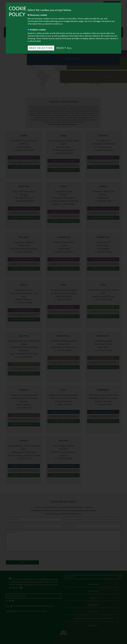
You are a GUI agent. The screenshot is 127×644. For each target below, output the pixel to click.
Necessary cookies (37, 15)
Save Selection (41, 48)
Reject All (64, 48)
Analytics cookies (37, 30)
